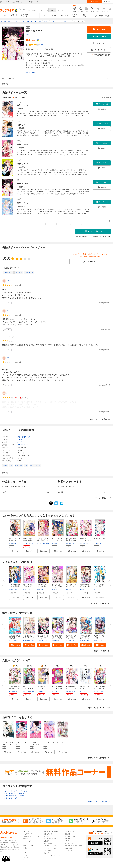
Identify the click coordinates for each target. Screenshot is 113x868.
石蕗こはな (63, 641)
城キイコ (89, 641)
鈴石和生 (12, 691)
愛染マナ (40, 590)
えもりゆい (41, 641)
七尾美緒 (69, 590)
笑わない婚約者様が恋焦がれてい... (71, 540)
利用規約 (68, 841)
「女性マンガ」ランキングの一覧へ (98, 708)
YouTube (26, 858)
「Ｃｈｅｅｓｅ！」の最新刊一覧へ (98, 603)
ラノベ (54, 16)
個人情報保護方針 (70, 843)
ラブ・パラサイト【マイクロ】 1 (35, 744)
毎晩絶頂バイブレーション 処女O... (85, 540)
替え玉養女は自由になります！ (43, 637)
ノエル (9, 358)
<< (21, 224)
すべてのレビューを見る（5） (100, 419)
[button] (15, 551)
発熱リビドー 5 (22, 184)
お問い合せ (47, 851)
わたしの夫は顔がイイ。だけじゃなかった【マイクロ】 (49, 745)
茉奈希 (9, 281)
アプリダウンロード (50, 839)
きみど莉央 (13, 543)
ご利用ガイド (109, 16)
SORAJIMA (106, 641)
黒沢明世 (69, 641)
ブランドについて (70, 836)
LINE (25, 848)
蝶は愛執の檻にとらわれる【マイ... (85, 587)
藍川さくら (69, 691)
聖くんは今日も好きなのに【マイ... (15, 540)
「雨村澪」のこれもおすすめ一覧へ (98, 758)
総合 (5, 16)
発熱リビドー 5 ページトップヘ (99, 801)
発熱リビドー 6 (22, 203)
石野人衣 (26, 691)
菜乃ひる (69, 543)
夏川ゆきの (76, 641)
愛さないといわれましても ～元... (29, 688)
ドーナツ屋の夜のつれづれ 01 (57, 539)
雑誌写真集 (84, 16)
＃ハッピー (8, 272)
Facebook (27, 860)
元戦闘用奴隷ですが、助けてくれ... (85, 638)
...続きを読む (30, 72)
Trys (33, 641)
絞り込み (23, 10)
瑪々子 (75, 543)
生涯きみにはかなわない (99, 539)
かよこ (48, 641)
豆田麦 (32, 691)
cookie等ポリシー (70, 848)
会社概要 (68, 834)
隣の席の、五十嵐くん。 (85, 687)
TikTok (25, 855)
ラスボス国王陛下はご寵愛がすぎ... (15, 587)
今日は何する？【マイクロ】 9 (99, 586)
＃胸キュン (29, 272)
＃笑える (19, 272)
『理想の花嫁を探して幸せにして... (99, 688)
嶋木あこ (97, 590)
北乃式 (25, 543)
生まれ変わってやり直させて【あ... (71, 587)
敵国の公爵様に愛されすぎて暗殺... (71, 688)
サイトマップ (69, 851)
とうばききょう (85, 543)
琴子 (75, 691)
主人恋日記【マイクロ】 (43, 687)
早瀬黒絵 (83, 641)
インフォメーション (50, 848)
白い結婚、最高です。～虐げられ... (57, 638)
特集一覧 (26, 839)
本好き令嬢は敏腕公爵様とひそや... (15, 688)
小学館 (20, 442)
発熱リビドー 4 (22, 164)
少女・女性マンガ (25, 16)
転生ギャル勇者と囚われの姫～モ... (57, 688)
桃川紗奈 (54, 590)
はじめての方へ (99, 16)
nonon (39, 543)
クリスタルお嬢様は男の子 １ (43, 539)
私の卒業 (60, 742)
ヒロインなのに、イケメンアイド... (43, 587)
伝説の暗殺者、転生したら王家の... (29, 638)
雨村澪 (29, 34)
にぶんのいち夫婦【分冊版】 (71, 637)
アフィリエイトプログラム (52, 855)
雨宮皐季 (97, 691)
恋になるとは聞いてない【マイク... (57, 587)
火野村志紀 (55, 641)
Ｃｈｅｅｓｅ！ (23, 445)
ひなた (87, 691)
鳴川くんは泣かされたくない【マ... (29, 587)
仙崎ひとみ (97, 641)
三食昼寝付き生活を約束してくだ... (15, 638)
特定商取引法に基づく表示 (73, 846)
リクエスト (47, 853)
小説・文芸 (64, 16)
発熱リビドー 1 (22, 105)
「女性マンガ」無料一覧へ (101, 651)
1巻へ (17, 97)
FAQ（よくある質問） (51, 846)
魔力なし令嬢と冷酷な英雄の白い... (29, 540)
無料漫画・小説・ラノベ (31, 836)
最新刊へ (25, 97)
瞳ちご (82, 691)
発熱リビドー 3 (22, 144)
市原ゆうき (97, 543)
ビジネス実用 (74, 16)
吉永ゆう (40, 691)
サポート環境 (48, 843)
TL (44, 16)
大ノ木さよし (13, 590)
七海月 (82, 590)
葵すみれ (31, 543)
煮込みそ (54, 543)
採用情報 (68, 839)
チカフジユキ (13, 641)
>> (92, 224)
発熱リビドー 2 (22, 125)
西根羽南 (103, 691)
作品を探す (47, 836)
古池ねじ (61, 543)
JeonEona (46, 543)
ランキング (27, 841)
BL (35, 16)
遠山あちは (27, 590)
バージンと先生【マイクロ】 (8, 743)
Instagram (27, 853)
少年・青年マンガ (15, 16)
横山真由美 (55, 691)
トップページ (28, 834)
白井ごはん (27, 641)
